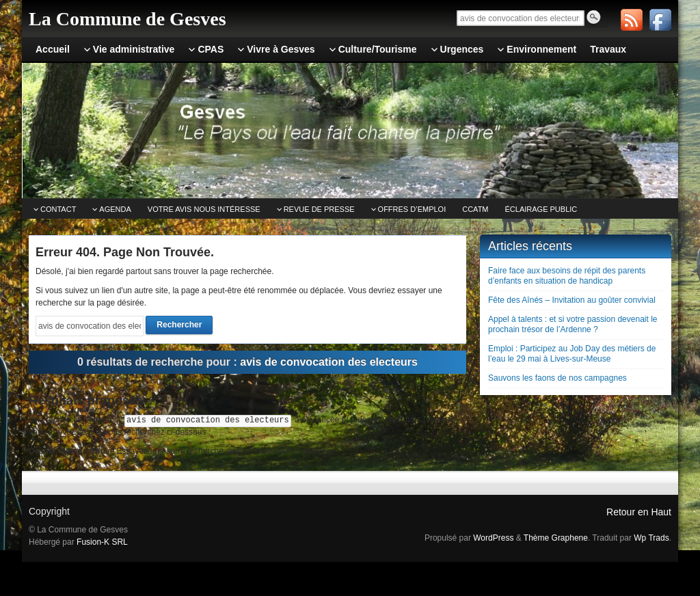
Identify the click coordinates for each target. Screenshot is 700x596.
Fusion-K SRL (102, 542)
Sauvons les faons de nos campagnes (557, 378)
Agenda (115, 209)
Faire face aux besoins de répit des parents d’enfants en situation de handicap (567, 276)
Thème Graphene (556, 538)
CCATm (475, 209)
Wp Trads (651, 538)
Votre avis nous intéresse (204, 209)
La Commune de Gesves (127, 19)
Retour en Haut (639, 512)
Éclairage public (541, 209)
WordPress (493, 538)
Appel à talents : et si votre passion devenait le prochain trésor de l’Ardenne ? (573, 324)
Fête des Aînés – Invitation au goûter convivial (572, 300)
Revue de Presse (319, 209)
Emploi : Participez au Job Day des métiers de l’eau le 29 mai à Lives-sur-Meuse (572, 354)
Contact (58, 209)
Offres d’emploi (412, 209)
